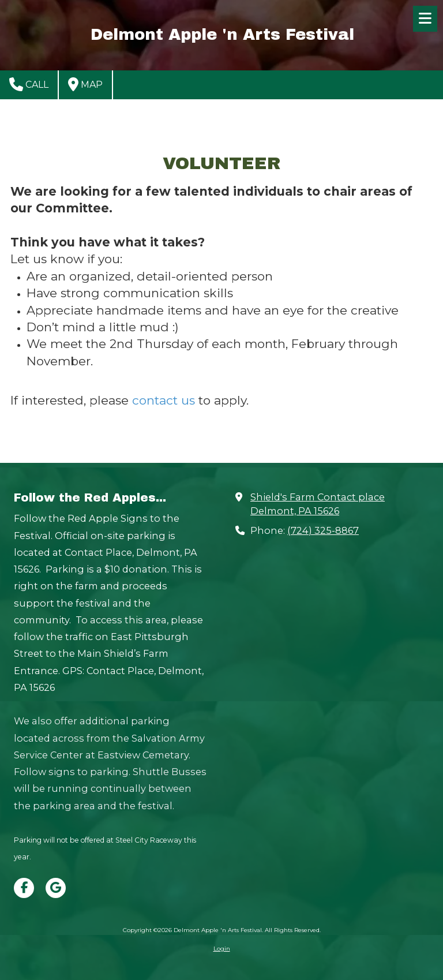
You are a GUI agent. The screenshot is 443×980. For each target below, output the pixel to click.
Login (222, 949)
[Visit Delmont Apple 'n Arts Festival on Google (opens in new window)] (56, 888)
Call (29, 84)
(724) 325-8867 (323, 530)
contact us (164, 400)
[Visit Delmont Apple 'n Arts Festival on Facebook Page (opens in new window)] (24, 888)
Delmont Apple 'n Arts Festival (222, 35)
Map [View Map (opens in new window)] (85, 84)
